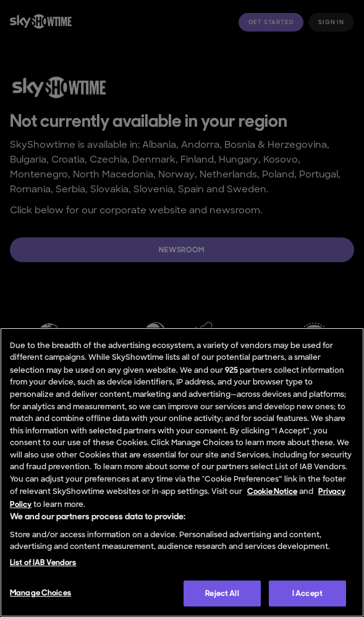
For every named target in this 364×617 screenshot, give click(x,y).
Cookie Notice (272, 491)
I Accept (307, 593)
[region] (182, 472)
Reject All (222, 593)
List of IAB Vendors (43, 562)
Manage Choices (40, 593)
